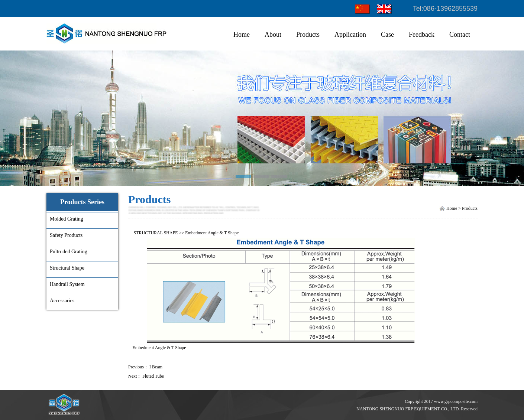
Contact (460, 35)
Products (308, 35)
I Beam (156, 367)
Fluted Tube (153, 376)
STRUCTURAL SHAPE (156, 233)
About (273, 35)
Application (350, 35)
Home (242, 35)
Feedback (422, 35)
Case (387, 35)
